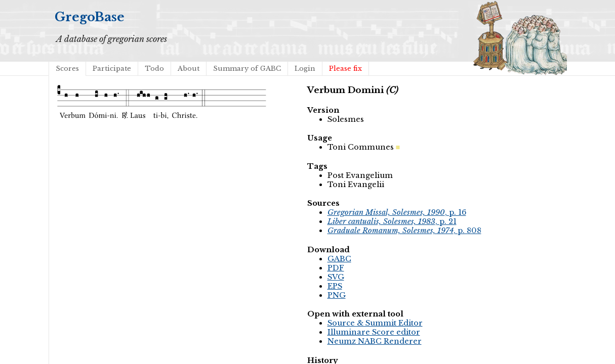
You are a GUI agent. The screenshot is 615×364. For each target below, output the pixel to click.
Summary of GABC (247, 69)
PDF (336, 268)
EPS (335, 286)
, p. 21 (392, 221)
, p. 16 (397, 212)
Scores (67, 69)
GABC (339, 259)
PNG (337, 295)
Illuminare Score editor (374, 332)
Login (305, 69)
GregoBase (90, 17)
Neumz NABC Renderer (375, 341)
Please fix (345, 69)
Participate (112, 69)
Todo (154, 69)
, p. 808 (404, 231)
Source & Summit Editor (375, 323)
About (189, 69)
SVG (336, 277)
